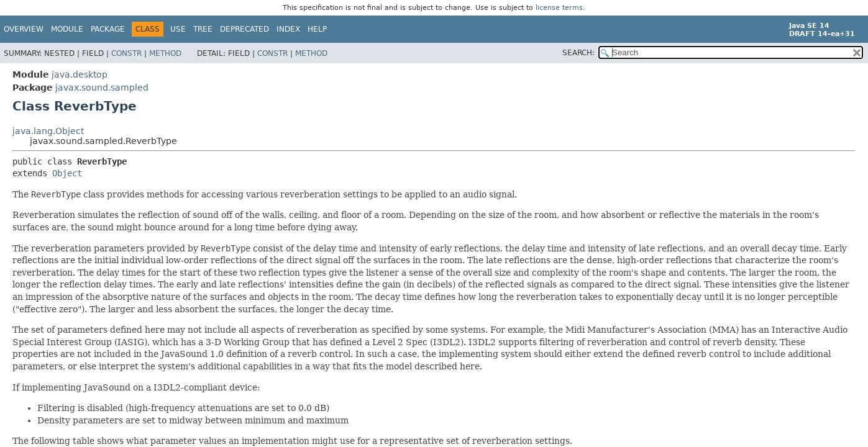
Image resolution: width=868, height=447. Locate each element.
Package (108, 29)
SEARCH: (578, 53)
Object (67, 173)
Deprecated (244, 29)
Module (67, 29)
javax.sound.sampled (102, 88)
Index (288, 29)
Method (165, 53)
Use (178, 29)
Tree (203, 29)
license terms (559, 8)
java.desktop (80, 74)
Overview (24, 29)
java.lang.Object (48, 131)
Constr (126, 53)
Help (317, 29)
